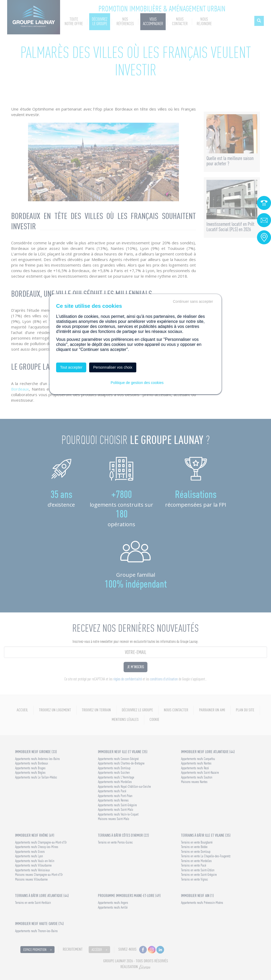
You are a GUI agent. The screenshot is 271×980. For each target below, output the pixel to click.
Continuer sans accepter (193, 301)
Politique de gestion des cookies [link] (137, 383)
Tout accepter (71, 367)
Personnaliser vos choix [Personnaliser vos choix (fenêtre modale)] (113, 367)
